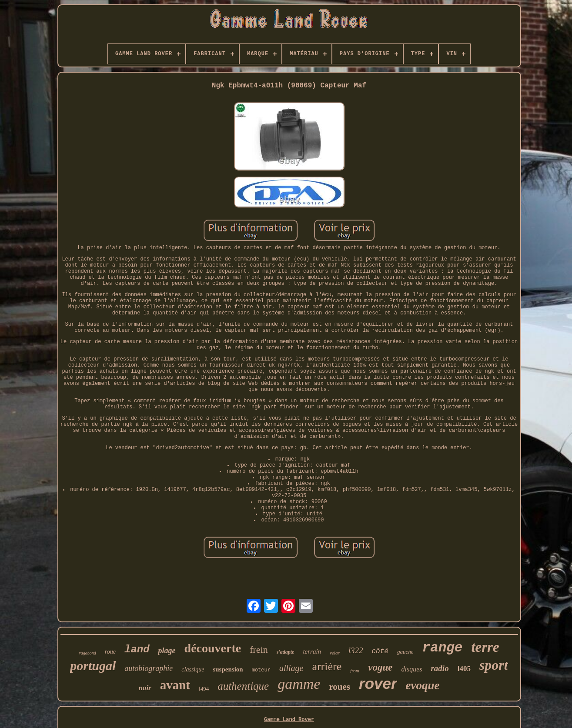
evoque (423, 685)
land (137, 650)
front (355, 671)
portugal (93, 666)
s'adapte (286, 652)
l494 (204, 689)
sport (494, 665)
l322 (356, 650)
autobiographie (149, 668)
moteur (261, 670)
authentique (243, 686)
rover (378, 683)
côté (380, 651)
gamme (299, 684)
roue (110, 652)
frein (259, 650)
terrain (312, 651)
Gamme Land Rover (289, 720)
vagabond (87, 653)
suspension (228, 669)
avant (175, 685)
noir (145, 688)
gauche (405, 652)
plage (167, 651)
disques (411, 669)
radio (440, 668)
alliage (291, 668)
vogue (380, 667)
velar (335, 653)
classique (193, 670)
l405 (464, 669)
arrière (327, 666)
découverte (213, 648)
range (442, 648)
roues (340, 687)
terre (485, 647)
